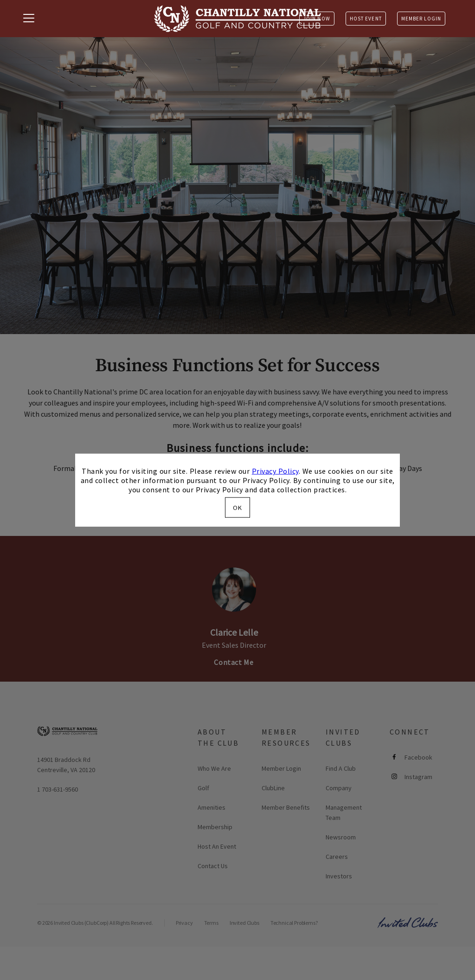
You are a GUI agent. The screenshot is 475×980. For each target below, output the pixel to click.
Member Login (421, 19)
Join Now (317, 19)
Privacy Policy (275, 471)
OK (237, 507)
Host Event (366, 19)
